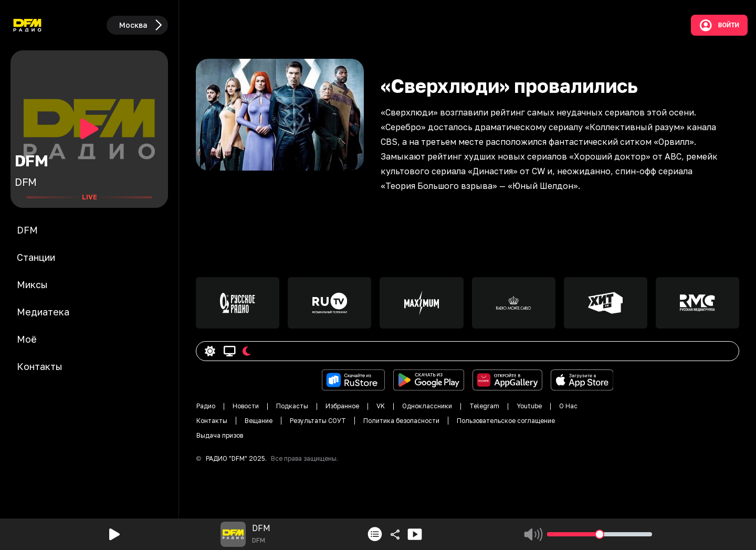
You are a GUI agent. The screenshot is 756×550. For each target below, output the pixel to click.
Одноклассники (427, 406)
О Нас (568, 406)
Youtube (529, 406)
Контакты (212, 421)
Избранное (342, 406)
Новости (246, 406)
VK (381, 406)
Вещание (259, 421)
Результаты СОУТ (318, 421)
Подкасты (292, 406)
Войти (719, 25)
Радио (206, 406)
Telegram (484, 406)
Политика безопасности (401, 421)
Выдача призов (220, 435)
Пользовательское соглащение (506, 421)
